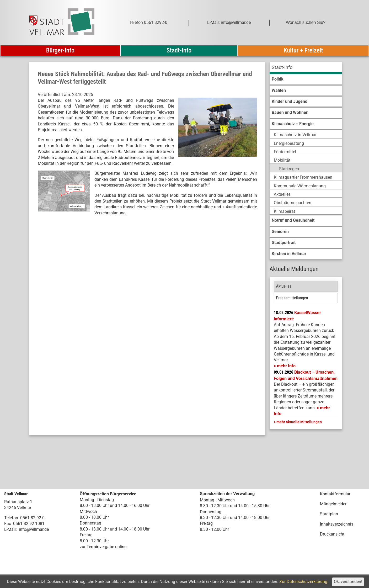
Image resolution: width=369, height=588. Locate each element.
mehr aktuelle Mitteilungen (299, 422)
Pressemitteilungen (292, 298)
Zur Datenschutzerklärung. (304, 582)
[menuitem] (306, 68)
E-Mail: (10, 529)
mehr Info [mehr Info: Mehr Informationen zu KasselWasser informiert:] (286, 366)
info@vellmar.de (34, 529)
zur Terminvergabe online (103, 547)
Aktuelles (284, 286)
